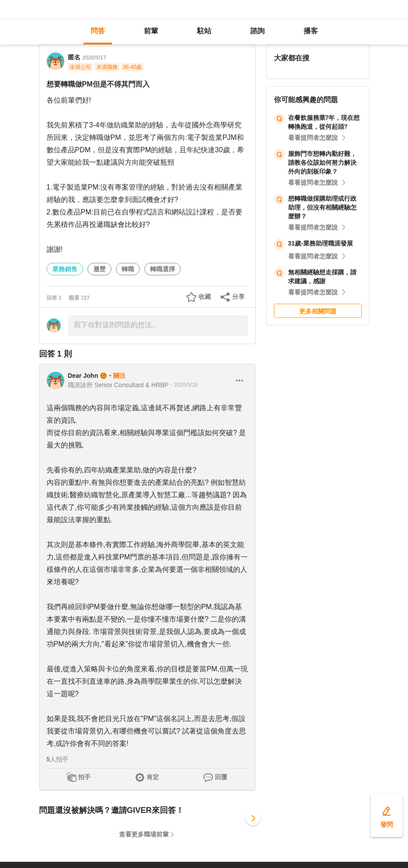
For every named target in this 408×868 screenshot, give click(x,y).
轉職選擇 (162, 269)
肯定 (153, 777)
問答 (98, 31)
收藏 (205, 297)
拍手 (84, 777)
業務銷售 (65, 269)
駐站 (204, 31)
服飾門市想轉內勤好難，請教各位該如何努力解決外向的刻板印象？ (322, 163)
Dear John (83, 376)
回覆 (221, 777)
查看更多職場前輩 (144, 834)
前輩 (151, 31)
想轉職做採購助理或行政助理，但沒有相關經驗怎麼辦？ (322, 207)
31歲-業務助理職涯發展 (321, 243)
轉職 (128, 269)
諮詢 (257, 31)
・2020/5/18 (183, 385)
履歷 (99, 269)
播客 (311, 31)
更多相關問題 (318, 311)
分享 (238, 297)
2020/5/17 (94, 58)
